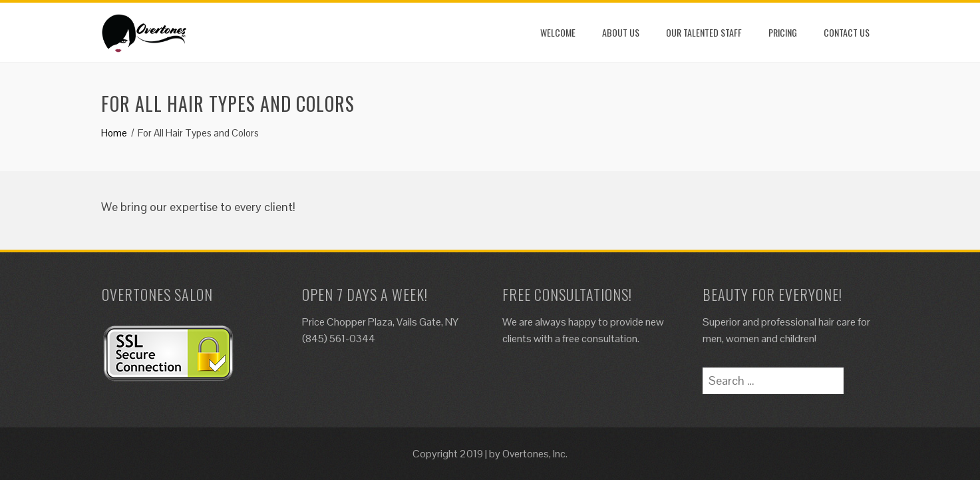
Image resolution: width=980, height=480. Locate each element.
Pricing (783, 32)
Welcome (558, 32)
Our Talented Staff (704, 32)
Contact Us (847, 32)
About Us (621, 32)
